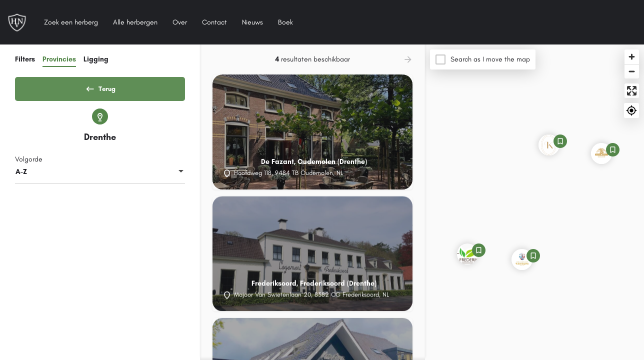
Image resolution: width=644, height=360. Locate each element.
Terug (100, 87)
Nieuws (252, 22)
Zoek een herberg (71, 22)
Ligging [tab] (96, 59)
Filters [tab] (25, 59)
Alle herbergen (135, 22)
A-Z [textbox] (21, 175)
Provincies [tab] (59, 59)
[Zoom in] (632, 57)
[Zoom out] (632, 71)
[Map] (534, 202)
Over (180, 22)
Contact (214, 22)
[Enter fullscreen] (632, 91)
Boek (285, 22)
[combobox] (100, 175)
